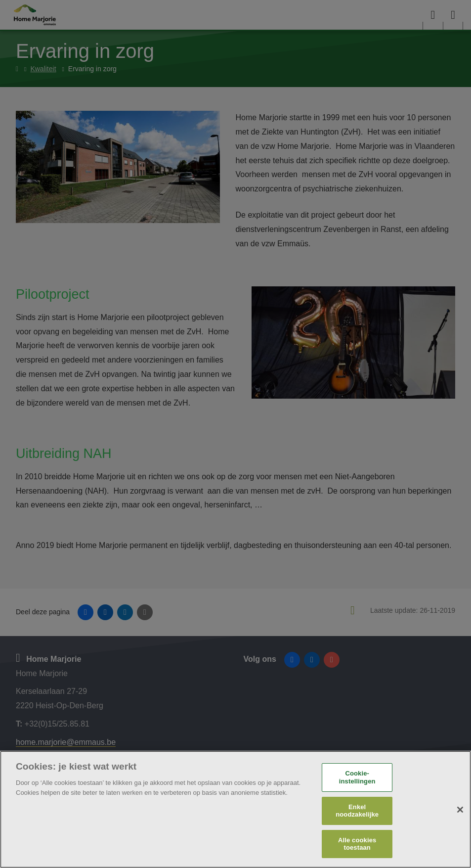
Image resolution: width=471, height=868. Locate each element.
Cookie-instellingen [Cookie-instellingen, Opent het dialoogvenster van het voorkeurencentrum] (357, 777)
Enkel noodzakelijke (357, 811)
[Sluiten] (460, 810)
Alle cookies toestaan (357, 844)
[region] (235, 809)
